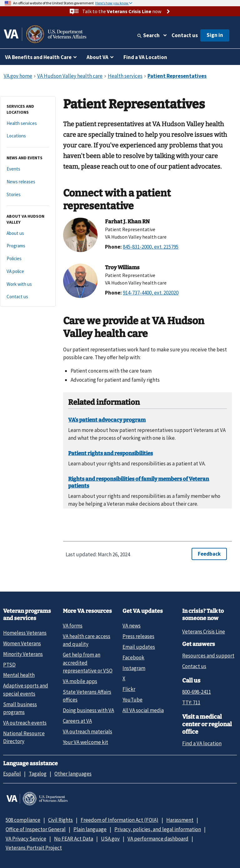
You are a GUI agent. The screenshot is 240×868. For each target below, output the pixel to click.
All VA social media (143, 710)
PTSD (9, 665)
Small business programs (20, 708)
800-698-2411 (197, 692)
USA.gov (110, 839)
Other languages (73, 774)
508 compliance (23, 820)
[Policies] (28, 259)
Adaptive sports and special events (26, 689)
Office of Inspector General (36, 829)
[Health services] (28, 124)
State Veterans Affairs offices (87, 696)
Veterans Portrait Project (34, 848)
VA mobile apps (80, 681)
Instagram (134, 668)
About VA (97, 57)
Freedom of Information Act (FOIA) (120, 820)
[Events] (28, 169)
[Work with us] (28, 284)
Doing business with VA (88, 710)
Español (12, 774)
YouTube (132, 700)
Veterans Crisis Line (204, 632)
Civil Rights (60, 820)
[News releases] (28, 182)
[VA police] (28, 272)
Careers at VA (77, 721)
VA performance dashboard (158, 839)
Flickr (129, 689)
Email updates (139, 647)
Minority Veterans (23, 654)
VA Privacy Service (26, 839)
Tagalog (38, 774)
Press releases (138, 636)
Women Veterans (22, 643)
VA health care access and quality (87, 640)
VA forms (73, 626)
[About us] (28, 233)
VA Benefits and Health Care (38, 57)
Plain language (90, 829)
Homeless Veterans (25, 633)
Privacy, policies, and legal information (158, 829)
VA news (132, 626)
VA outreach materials (87, 732)
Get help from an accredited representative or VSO (88, 663)
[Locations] (28, 136)
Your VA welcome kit (85, 742)
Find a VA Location (145, 57)
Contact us (185, 35)
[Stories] (28, 195)
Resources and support (208, 656)
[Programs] (28, 246)
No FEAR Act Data (74, 839)
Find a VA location (202, 743)
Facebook (133, 657)
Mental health (19, 675)
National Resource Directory (24, 737)
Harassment (180, 820)
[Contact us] (28, 297)
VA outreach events (25, 723)
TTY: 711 (191, 702)
